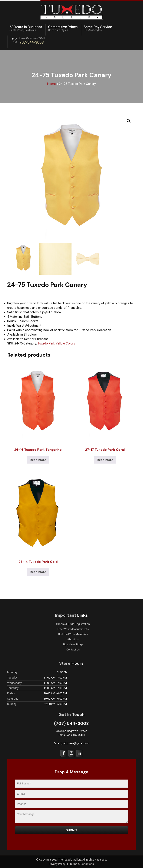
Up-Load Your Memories (73, 634)
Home (51, 84)
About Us (73, 639)
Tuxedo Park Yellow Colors (56, 343)
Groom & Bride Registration (73, 624)
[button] (129, 121)
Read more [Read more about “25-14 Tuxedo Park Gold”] (38, 572)
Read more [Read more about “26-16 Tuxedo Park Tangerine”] (38, 460)
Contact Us (73, 650)
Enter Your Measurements (73, 629)
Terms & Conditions (82, 864)
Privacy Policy (57, 864)
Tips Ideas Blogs (73, 645)
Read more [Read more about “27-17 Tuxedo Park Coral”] (105, 460)
